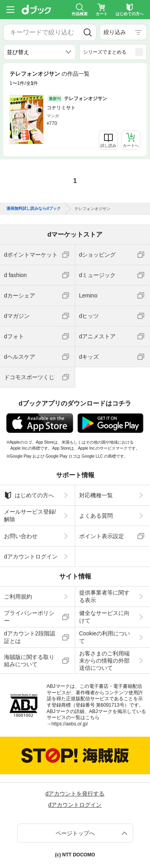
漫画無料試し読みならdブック (34, 209)
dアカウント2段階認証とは (30, 637)
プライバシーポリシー (29, 617)
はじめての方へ (29, 495)
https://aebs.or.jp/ (70, 724)
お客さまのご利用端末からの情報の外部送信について (104, 661)
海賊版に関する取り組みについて (29, 661)
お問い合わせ (21, 536)
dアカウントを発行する (75, 794)
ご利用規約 (18, 597)
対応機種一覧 (96, 495)
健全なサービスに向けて (104, 617)
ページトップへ (75, 833)
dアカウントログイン (31, 557)
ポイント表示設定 (102, 536)
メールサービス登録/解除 (30, 515)
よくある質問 (96, 516)
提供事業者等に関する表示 (104, 596)
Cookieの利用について (105, 637)
